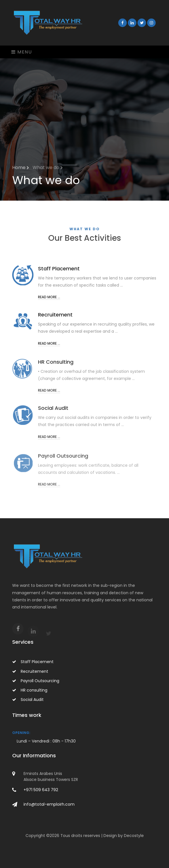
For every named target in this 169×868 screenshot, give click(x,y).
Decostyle (134, 836)
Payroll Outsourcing (36, 681)
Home (21, 167)
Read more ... (49, 300)
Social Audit (28, 700)
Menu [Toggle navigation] (22, 52)
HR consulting (30, 690)
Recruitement (30, 671)
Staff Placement (33, 662)
